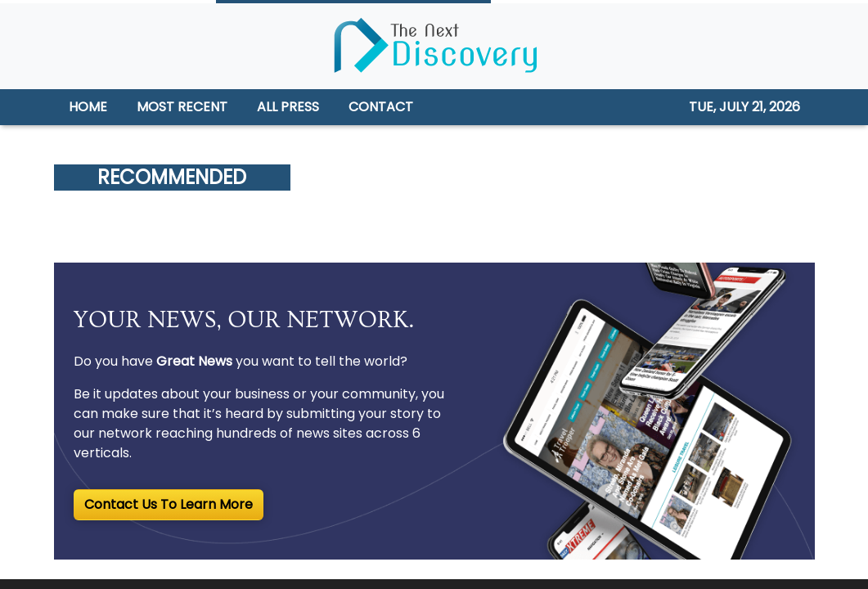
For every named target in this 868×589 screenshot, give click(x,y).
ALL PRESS (288, 107)
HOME (88, 107)
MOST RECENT (182, 107)
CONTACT (381, 107)
